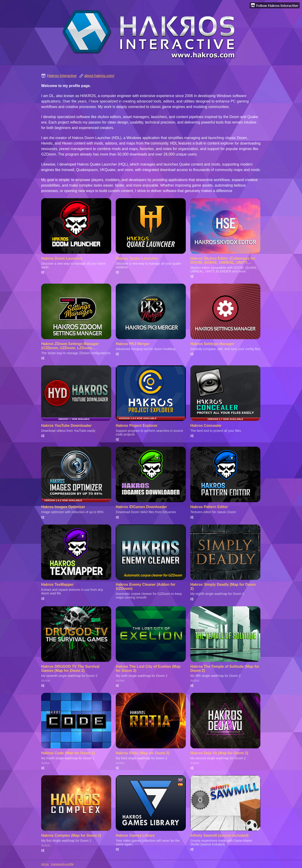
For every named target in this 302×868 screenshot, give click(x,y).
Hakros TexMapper (57, 584)
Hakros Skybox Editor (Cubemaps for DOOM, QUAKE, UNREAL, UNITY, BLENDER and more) (223, 263)
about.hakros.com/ (99, 76)
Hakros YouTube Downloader (66, 426)
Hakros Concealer (206, 426)
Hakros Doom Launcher (62, 258)
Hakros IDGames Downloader (141, 507)
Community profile (62, 864)
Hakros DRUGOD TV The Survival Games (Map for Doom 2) (70, 669)
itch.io (45, 864)
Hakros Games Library (135, 835)
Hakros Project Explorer (137, 426)
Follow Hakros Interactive (275, 5)
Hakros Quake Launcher (137, 258)
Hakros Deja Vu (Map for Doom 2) (219, 753)
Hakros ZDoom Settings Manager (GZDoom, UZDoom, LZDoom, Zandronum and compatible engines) (73, 348)
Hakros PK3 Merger (133, 344)
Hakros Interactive (62, 76)
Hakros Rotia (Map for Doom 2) (143, 753)
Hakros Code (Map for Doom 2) (68, 753)
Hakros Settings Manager (212, 344)
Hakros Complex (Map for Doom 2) (71, 835)
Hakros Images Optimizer (63, 507)
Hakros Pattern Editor (209, 507)
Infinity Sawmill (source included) (219, 835)
